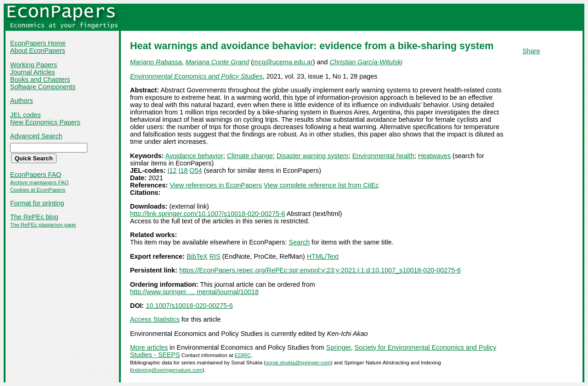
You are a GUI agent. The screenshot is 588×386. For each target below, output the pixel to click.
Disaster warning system (313, 156)
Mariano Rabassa (156, 62)
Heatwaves (434, 156)
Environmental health (383, 156)
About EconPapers (38, 51)
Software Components (43, 87)
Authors (22, 101)
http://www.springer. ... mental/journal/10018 (194, 292)
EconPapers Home (38, 43)
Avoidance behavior (194, 156)
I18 (183, 170)
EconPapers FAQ (36, 175)
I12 (172, 170)
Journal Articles (33, 72)
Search (300, 242)
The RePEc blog (34, 217)
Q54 (196, 170)
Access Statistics (155, 319)
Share (531, 51)
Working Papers (34, 65)
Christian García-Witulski (366, 62)
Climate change (250, 156)
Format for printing (37, 203)
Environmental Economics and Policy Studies (196, 76)
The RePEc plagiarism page (43, 225)
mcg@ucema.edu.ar (283, 62)
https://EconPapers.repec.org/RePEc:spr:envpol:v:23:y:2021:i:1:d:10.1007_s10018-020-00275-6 (320, 270)
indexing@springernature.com (167, 370)
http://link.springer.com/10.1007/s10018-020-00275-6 (208, 214)
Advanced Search (36, 136)
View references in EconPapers (216, 185)
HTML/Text (323, 256)
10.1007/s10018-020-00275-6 (189, 306)
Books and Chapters (40, 79)
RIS (215, 256)
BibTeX (197, 256)
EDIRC (243, 355)
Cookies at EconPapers (38, 190)
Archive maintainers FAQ (39, 182)
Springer (339, 347)
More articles (149, 347)
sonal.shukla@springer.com (298, 363)
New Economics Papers (45, 122)
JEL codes (25, 115)
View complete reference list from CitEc (321, 185)
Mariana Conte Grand (217, 62)
